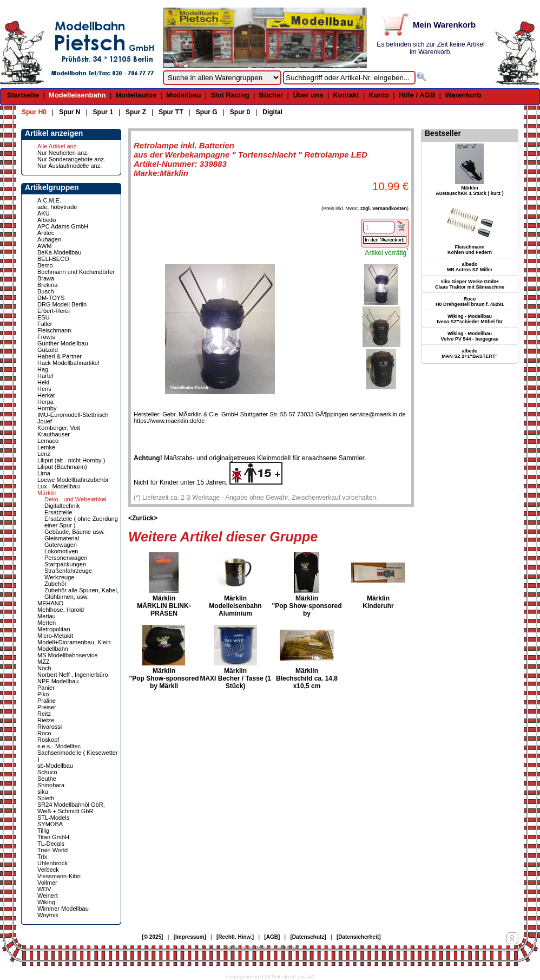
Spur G (207, 112)
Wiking (46, 902)
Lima (44, 473)
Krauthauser (54, 434)
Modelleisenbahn (77, 95)
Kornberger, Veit (59, 428)
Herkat (46, 395)
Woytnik (48, 915)
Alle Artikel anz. (58, 146)
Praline (47, 701)
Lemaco (48, 441)
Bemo (45, 265)
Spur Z (136, 112)
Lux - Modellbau (58, 486)
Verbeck (48, 870)
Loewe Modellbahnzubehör (73, 480)
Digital (272, 112)
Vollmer (47, 883)
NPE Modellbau (58, 681)
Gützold (48, 350)
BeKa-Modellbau (59, 252)
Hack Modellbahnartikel (68, 363)
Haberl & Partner (60, 356)
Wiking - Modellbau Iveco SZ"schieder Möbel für (469, 319)
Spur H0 (34, 112)
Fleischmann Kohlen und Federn (470, 250)
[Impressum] (190, 937)
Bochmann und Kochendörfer (76, 272)
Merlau (47, 616)
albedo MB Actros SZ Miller (470, 267)
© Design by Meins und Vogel (261, 948)
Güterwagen (61, 545)
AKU (44, 213)
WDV (44, 889)
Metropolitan (54, 629)
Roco (44, 733)
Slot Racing (230, 95)
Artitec (46, 233)
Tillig (43, 831)
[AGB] (272, 937)
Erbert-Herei (54, 311)
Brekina (47, 285)
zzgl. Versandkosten (384, 208)
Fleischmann (54, 330)
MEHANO (50, 603)
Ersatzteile (58, 512)
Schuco (47, 772)
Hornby (47, 408)
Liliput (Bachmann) (62, 467)
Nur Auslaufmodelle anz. (70, 166)
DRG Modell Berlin (62, 304)
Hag (43, 369)
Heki (43, 382)
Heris (44, 389)
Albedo (47, 220)
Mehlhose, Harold (61, 610)
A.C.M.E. (49, 200)
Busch (46, 291)
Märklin (47, 493)
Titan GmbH (53, 837)
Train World (52, 850)
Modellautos (136, 95)
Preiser (47, 707)
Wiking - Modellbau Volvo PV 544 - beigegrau (470, 336)
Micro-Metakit (55, 636)
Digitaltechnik (62, 506)
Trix (42, 857)
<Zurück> (143, 518)
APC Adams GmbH (63, 226)
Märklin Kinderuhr (378, 602)
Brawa (46, 278)
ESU (44, 317)
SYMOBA (50, 824)
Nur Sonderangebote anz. (71, 159)
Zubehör (55, 584)
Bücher (271, 95)
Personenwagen (66, 558)
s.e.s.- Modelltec (59, 746)
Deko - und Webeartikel (75, 499)
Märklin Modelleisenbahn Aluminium (235, 606)
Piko (43, 694)
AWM (44, 246)
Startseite (23, 95)
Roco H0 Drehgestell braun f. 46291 (470, 302)
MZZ (44, 662)
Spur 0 (240, 112)
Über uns (308, 95)
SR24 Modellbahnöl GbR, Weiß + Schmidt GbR (71, 808)
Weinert (48, 896)
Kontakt (346, 95)
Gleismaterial (62, 538)
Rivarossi (50, 727)
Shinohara (51, 785)
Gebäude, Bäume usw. (74, 532)
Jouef (45, 421)
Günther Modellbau (63, 343)
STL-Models (53, 818)
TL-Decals (51, 844)
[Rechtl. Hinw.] (235, 937)
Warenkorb (463, 95)
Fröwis (46, 337)
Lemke (46, 447)
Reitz (44, 714)
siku (43, 792)
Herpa (45, 402)
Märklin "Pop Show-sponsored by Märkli (164, 678)
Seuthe (47, 779)
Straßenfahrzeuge (68, 571)
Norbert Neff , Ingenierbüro (73, 675)
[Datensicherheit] (359, 937)
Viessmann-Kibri (59, 876)
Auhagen (49, 239)
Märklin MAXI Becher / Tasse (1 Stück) (235, 678)
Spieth (46, 798)
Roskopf (48, 740)
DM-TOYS (51, 298)
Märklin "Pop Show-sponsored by (307, 606)
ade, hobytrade (57, 207)
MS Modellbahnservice (67, 655)
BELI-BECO (53, 259)
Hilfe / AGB (417, 95)
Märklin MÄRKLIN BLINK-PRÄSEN (164, 606)
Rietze (46, 720)
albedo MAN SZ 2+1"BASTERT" (469, 354)
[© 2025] (152, 937)
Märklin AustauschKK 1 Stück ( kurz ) (470, 191)
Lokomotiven (61, 551)
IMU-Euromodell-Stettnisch (73, 415)
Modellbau (183, 95)
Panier (46, 688)
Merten (47, 623)
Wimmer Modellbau (63, 909)
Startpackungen (65, 564)
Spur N (70, 112)
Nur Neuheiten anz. (63, 153)
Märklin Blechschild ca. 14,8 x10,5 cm (307, 678)
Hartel (45, 376)
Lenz (44, 454)
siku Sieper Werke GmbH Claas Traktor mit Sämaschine (470, 284)
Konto (379, 95)
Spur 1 (103, 112)
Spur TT (171, 112)
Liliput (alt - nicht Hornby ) (71, 460)
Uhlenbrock (52, 863)
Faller (45, 324)
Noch (44, 668)
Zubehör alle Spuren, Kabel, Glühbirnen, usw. (81, 593)
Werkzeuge (59, 577)
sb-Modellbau (55, 766)
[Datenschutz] (308, 937)
